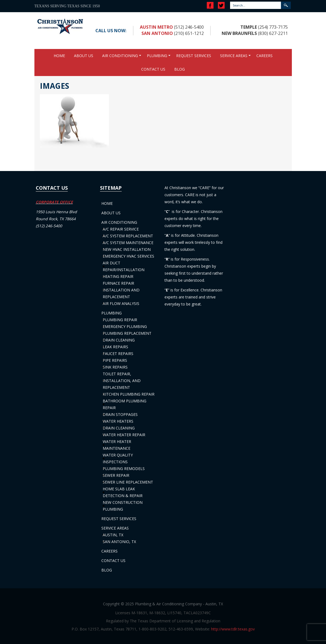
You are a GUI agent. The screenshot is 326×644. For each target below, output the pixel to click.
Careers (264, 56)
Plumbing (157, 56)
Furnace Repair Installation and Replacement (121, 290)
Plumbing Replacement (127, 333)
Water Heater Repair (124, 435)
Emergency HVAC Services (128, 256)
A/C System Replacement (128, 236)
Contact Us (153, 69)
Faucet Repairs (118, 354)
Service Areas (234, 56)
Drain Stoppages (120, 414)
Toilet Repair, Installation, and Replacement (122, 381)
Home (59, 56)
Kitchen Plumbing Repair (129, 394)
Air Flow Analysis (121, 303)
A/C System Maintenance (128, 243)
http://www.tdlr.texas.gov (233, 629)
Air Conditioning (120, 56)
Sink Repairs (115, 367)
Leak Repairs (115, 347)
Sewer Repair (116, 475)
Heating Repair (118, 276)
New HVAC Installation (127, 249)
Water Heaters (118, 421)
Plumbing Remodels (124, 469)
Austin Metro (156, 27)
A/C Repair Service (121, 229)
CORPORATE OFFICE (54, 202)
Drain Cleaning (119, 340)
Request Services (194, 56)
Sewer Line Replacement (128, 482)
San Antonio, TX (119, 542)
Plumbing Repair (120, 320)
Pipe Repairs (115, 360)
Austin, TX (113, 535)
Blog (180, 69)
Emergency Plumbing (125, 326)
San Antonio (157, 33)
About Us (84, 56)
